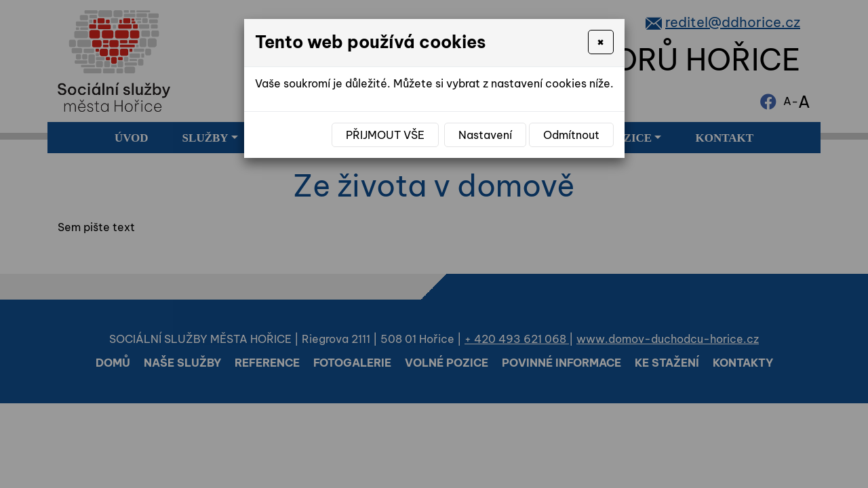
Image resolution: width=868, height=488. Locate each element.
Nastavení (485, 135)
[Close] (600, 42)
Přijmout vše (385, 135)
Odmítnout (571, 135)
